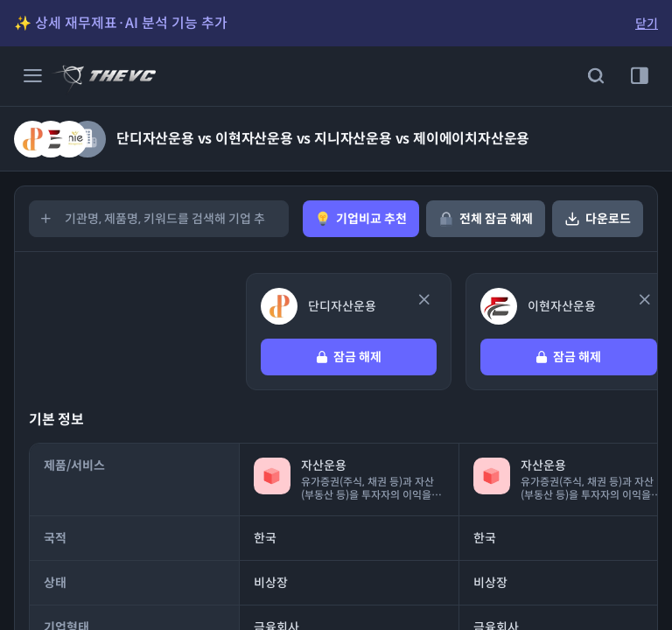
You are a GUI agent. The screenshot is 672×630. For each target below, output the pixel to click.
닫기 (647, 24)
